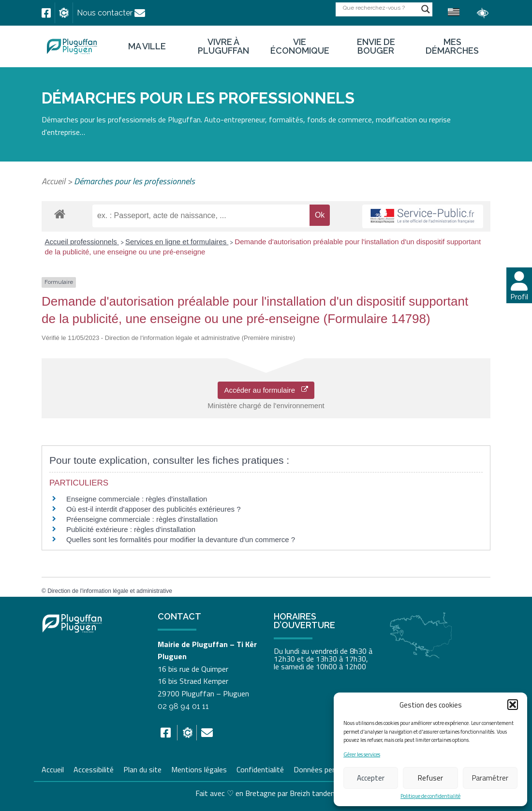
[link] (46, 13)
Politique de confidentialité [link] (430, 796)
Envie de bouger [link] (376, 46)
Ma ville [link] (147, 46)
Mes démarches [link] (452, 46)
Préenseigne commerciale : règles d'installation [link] (142, 519)
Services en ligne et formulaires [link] (177, 242)
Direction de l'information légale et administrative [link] (110, 591)
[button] (513, 705)
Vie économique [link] (300, 46)
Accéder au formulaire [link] (266, 390)
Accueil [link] (53, 181)
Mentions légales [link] (199, 768)
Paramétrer (490, 778)
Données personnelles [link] (329, 769)
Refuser (430, 778)
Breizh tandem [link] (313, 793)
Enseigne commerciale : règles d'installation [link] (137, 499)
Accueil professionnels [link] (82, 242)
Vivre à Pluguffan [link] (223, 46)
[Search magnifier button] (426, 9)
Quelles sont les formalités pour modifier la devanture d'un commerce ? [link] (181, 539)
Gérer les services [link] (362, 755)
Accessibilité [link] (94, 768)
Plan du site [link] (142, 768)
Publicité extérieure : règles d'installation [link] (131, 529)
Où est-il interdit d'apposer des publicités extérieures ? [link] (154, 509)
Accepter (371, 778)
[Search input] (380, 7)
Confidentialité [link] (260, 768)
